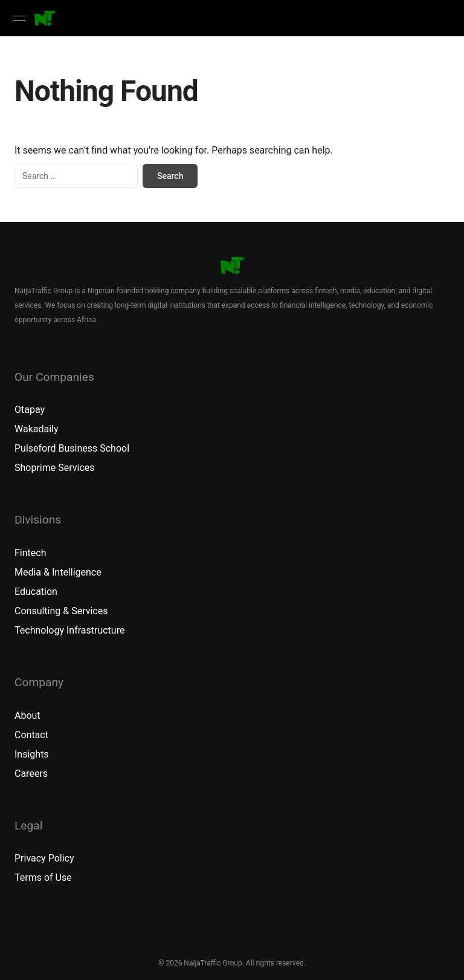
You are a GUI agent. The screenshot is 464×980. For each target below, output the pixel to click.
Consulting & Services (61, 611)
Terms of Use (43, 878)
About (27, 716)
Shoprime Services (55, 468)
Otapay (30, 410)
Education (36, 592)
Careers (31, 774)
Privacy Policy (44, 858)
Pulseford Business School (72, 448)
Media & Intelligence (58, 572)
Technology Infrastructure (69, 630)
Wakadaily (37, 429)
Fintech (30, 553)
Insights (32, 754)
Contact (31, 735)
